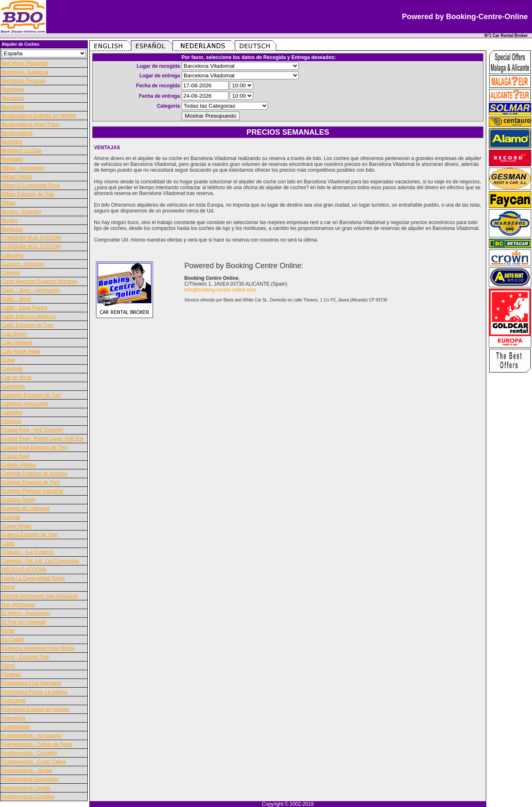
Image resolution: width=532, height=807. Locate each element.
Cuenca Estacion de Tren (30, 535)
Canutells (12, 369)
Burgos (10, 220)
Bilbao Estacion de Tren (28, 194)
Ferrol (8, 666)
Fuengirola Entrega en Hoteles (36, 709)
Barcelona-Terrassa (23, 81)
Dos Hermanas (18, 605)
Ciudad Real (15, 456)
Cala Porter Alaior (21, 351)
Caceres (11, 273)
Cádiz (8, 543)
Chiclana (11, 421)
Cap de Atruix (17, 378)
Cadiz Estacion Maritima (28, 316)
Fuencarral (14, 701)
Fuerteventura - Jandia (27, 770)
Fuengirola (14, 718)
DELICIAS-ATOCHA (24, 570)
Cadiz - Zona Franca (24, 308)
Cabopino (12, 255)
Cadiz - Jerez (16, 299)
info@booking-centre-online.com (220, 290)
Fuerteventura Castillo (26, 788)
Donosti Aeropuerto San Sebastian (40, 596)
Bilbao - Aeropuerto (23, 168)
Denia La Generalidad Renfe (33, 578)
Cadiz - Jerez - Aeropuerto (31, 290)
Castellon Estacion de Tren (31, 395)
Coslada (11, 517)
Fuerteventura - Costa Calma (34, 762)
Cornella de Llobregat (26, 508)
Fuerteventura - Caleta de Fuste (37, 744)
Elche (8, 631)
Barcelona (13, 89)
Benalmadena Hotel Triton (31, 124)
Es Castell (13, 639)
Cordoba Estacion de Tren (31, 482)
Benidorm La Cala (22, 151)
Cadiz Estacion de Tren (27, 325)
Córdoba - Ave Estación (28, 552)
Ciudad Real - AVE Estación (33, 430)
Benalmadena (17, 133)
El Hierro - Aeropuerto (26, 613)
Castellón (12, 412)
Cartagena (13, 386)
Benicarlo (12, 142)
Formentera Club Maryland (31, 683)
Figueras (11, 674)
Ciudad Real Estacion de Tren (35, 447)
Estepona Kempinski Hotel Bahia (38, 648)
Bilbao (9, 203)
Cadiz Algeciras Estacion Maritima (39, 281)
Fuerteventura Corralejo (28, 797)
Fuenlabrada (16, 727)
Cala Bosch (14, 334)
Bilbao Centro (17, 177)
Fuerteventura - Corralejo (30, 753)
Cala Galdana (17, 343)
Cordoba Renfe (18, 500)
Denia (8, 587)
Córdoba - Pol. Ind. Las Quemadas (40, 561)
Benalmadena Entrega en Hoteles (39, 116)
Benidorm (12, 159)
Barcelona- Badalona (25, 72)
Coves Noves (16, 526)
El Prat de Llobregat (24, 622)
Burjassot (12, 229)
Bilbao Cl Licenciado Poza (31, 185)
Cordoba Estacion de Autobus (35, 474)
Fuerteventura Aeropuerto (30, 779)
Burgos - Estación (21, 212)
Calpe (8, 360)
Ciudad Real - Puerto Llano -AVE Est (42, 439)
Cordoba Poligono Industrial (32, 491)
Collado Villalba (19, 465)
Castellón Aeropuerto (25, 404)
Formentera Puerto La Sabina (34, 692)
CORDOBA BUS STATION (31, 238)
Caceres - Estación (23, 264)
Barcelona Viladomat (25, 63)
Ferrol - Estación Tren (26, 657)
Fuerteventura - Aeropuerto (32, 735)
